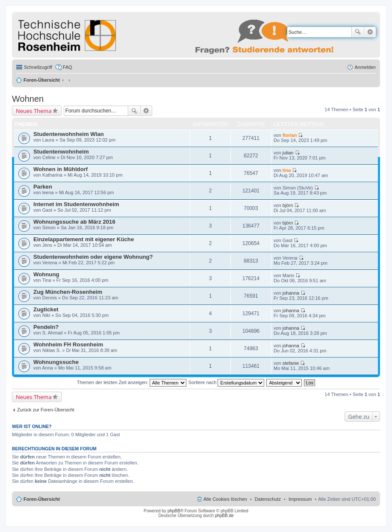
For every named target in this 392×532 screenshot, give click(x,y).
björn (288, 205)
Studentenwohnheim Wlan (69, 134)
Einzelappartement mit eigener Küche (84, 239)
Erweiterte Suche (370, 32)
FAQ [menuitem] (68, 67)
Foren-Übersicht (42, 80)
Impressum (300, 499)
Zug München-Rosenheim (68, 292)
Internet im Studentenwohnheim (76, 204)
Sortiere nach (226, 382)
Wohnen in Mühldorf (60, 169)
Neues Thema (34, 111)
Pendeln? (46, 327)
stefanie (291, 363)
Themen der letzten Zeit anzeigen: (132, 382)
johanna (291, 293)
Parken (43, 187)
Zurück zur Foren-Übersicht (46, 410)
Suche (358, 32)
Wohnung (46, 274)
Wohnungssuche (56, 362)
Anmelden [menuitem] (365, 67)
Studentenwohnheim (61, 152)
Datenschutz (268, 499)
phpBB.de (224, 516)
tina (287, 170)
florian (290, 135)
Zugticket (46, 309)
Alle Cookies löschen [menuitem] (225, 499)
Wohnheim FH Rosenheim (68, 344)
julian (288, 153)
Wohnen (28, 99)
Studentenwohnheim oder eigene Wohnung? (93, 257)
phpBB (174, 511)
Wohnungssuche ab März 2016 (74, 222)
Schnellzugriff (38, 67)
